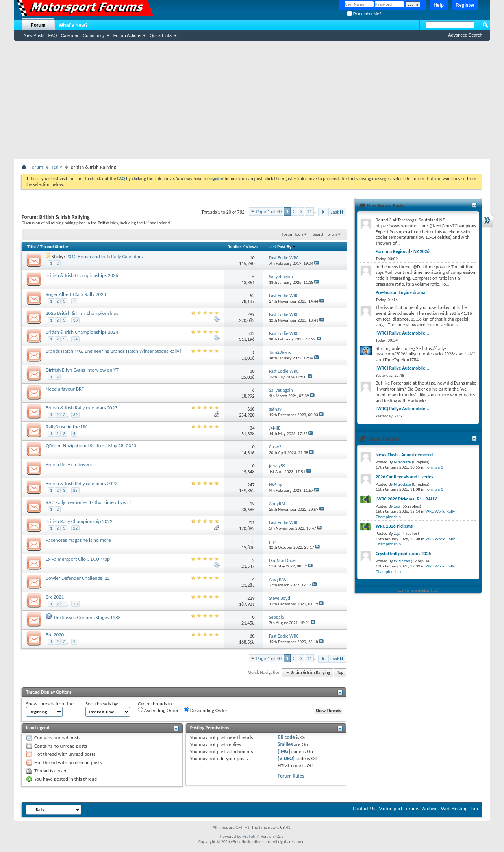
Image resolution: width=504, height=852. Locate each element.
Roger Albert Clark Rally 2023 (76, 294)
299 (251, 314)
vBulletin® (251, 836)
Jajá (397, 506)
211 (251, 523)
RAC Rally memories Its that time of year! (88, 502)
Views (252, 247)
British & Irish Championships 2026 (82, 275)
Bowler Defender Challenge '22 (78, 578)
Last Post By (282, 247)
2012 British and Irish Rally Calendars (104, 256)
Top (340, 672)
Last (337, 212)
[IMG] (284, 751)
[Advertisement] (252, 100)
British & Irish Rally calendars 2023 (82, 408)
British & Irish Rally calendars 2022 (82, 483)
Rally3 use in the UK (66, 427)
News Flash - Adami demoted (404, 455)
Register (465, 5)
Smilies (285, 744)
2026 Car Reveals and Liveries (404, 477)
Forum (38, 25)
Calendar (70, 35)
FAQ (53, 35)
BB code (286, 737)
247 (251, 485)
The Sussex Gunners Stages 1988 (87, 617)
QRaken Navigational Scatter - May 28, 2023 (91, 446)
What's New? (73, 25)
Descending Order (206, 710)
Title (31, 247)
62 (252, 296)
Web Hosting (454, 808)
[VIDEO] (286, 758)
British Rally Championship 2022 (79, 521)
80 (252, 636)
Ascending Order (158, 710)
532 (251, 333)
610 (251, 409)
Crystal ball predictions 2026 (403, 554)
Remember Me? (364, 14)
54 (75, 339)
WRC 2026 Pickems (394, 526)
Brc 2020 (55, 635)
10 (252, 258)
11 (309, 211)
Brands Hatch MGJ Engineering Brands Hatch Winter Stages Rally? (114, 351)
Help (439, 5)
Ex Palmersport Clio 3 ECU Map (78, 559)
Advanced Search (465, 35)
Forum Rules (291, 776)
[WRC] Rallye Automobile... (402, 333)
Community (94, 35)
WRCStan (402, 561)
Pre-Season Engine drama (400, 292)
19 (252, 504)
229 (251, 598)
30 (75, 320)
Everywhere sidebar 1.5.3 (418, 590)
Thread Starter (54, 247)
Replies (235, 247)
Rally (57, 167)
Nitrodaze (402, 462)
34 (252, 428)
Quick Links (161, 35)
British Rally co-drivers (69, 464)
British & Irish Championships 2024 (82, 332)
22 (75, 528)
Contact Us (364, 808)
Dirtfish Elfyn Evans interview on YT (82, 370)
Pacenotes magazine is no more (78, 540)
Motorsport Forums (399, 808)
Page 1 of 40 (269, 211)
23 (75, 604)
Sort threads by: (102, 704)
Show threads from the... (52, 704)
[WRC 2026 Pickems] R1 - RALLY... (408, 499)
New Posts (34, 35)
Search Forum (325, 234)
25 (75, 490)
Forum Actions (127, 35)
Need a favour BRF (65, 389)
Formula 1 (434, 467)
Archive (430, 808)
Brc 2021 (55, 597)
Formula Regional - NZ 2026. (403, 251)
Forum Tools (293, 234)
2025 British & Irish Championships (82, 313)
